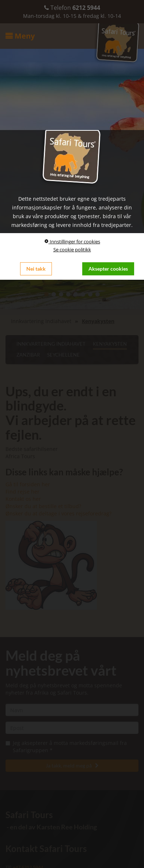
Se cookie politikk (72, 250)
